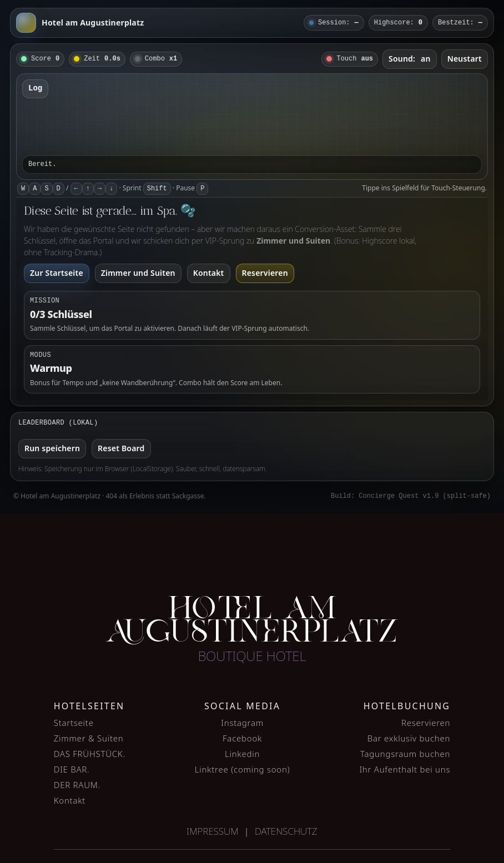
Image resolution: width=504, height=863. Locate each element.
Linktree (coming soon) (243, 769)
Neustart (465, 59)
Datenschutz (286, 831)
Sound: (410, 59)
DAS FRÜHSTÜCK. (90, 754)
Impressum (212, 831)
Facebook (242, 738)
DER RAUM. (77, 785)
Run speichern (52, 448)
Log (35, 88)
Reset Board (121, 448)
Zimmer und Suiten (138, 273)
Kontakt (209, 273)
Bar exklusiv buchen (409, 738)
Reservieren (265, 273)
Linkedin (242, 754)
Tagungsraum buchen (405, 754)
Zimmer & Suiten (89, 738)
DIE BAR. (72, 769)
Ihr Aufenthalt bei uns (405, 769)
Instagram (242, 723)
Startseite (74, 723)
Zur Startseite (57, 273)
